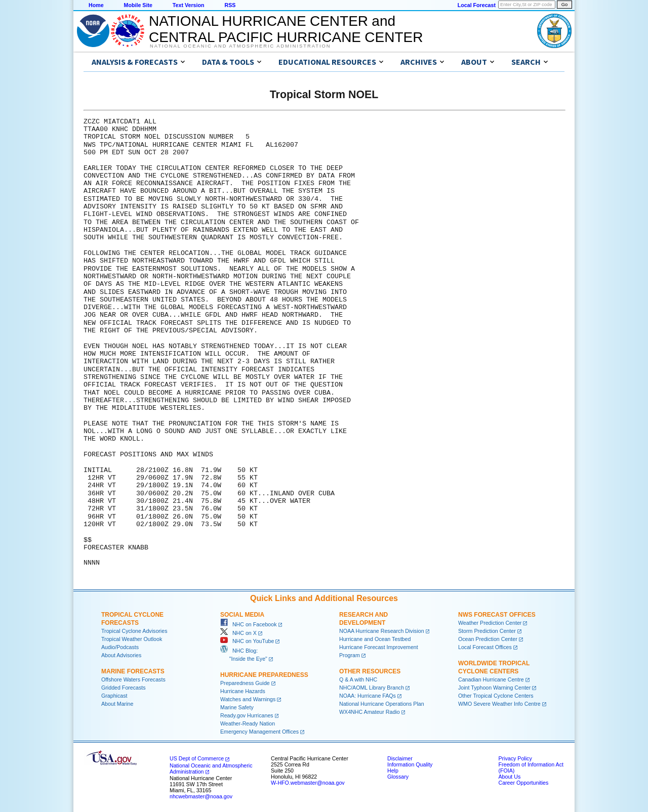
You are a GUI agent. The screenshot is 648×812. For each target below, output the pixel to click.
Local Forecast (477, 5)
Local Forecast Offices (485, 647)
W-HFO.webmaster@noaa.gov (308, 783)
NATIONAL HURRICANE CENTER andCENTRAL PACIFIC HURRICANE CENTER (286, 29)
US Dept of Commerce (197, 758)
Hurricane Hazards (243, 691)
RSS (230, 5)
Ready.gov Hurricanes (247, 715)
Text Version (189, 5)
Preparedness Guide (245, 683)
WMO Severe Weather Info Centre (499, 704)
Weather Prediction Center (490, 623)
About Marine (117, 704)
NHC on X (238, 633)
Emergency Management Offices (259, 732)
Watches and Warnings (248, 699)
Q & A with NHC (358, 679)
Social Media (242, 615)
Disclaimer (400, 758)
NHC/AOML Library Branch (372, 688)
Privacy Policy (515, 758)
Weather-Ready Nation (248, 723)
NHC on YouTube (247, 641)
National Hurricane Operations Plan (382, 704)
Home (96, 5)
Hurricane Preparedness (264, 675)
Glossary (398, 777)
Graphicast (114, 696)
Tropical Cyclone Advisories (134, 631)
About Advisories (121, 655)
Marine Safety (237, 707)
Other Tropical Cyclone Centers (496, 696)
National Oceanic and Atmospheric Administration (240, 46)
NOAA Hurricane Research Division (382, 631)
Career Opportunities (523, 783)
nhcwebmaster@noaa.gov (201, 796)
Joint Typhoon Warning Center (494, 688)
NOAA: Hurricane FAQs (368, 696)
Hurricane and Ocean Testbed (375, 639)
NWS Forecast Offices (497, 615)
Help (393, 771)
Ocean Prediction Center (488, 639)
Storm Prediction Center (487, 631)
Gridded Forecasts (124, 688)
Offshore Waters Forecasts (133, 679)
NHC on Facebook (249, 624)
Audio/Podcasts (120, 647)
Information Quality (410, 764)
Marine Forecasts (133, 671)
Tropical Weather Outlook (132, 639)
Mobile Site (138, 5)
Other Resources (370, 671)
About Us (509, 777)
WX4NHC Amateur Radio (370, 712)
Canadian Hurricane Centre (491, 679)
